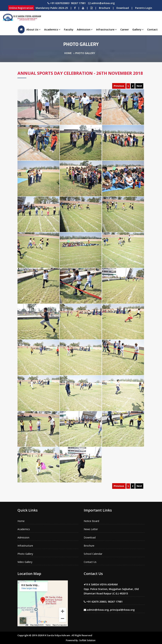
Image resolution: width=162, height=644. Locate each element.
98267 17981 (78, 3)
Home (68, 53)
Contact (152, 29)
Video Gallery (25, 562)
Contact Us (90, 562)
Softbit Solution (87, 640)
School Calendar (93, 554)
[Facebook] (75, 8)
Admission (85, 29)
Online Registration (21, 8)
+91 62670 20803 (96, 602)
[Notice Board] (92, 8)
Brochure (104, 8)
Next (139, 86)
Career (125, 29)
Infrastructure (106, 29)
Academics (52, 29)
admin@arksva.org (103, 3)
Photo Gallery (25, 554)
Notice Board (91, 521)
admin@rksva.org (98, 610)
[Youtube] (83, 8)
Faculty (69, 29)
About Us (33, 29)
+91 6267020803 (60, 3)
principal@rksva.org (122, 610)
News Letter (91, 529)
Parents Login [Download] (144, 8)
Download (123, 8)
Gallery (138, 29)
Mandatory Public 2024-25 (52, 8)
